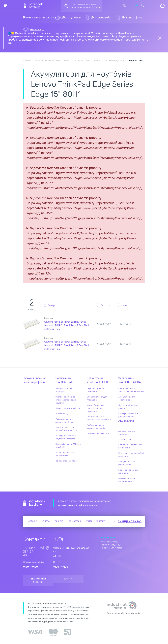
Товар (51, 305)
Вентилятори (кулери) (66, 461)
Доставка (32, 521)
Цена (124, 305)
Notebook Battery (34, 503)
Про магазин (74, 521)
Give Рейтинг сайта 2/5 (105, 537)
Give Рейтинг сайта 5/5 (114, 537)
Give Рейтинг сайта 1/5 (102, 537)
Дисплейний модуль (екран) (128, 407)
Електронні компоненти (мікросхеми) (130, 446)
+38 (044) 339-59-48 (30, 552)
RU (143, 6)
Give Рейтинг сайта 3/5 (108, 537)
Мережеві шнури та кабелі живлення (131, 455)
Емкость (105, 305)
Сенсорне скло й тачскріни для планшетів (99, 418)
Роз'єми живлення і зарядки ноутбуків (65, 420)
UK (137, 6)
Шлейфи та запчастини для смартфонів (129, 415)
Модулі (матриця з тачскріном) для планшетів (96, 408)
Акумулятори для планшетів (95, 390)
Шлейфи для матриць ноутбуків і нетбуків (66, 437)
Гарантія (58, 521)
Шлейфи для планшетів (98, 433)
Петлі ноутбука (63, 414)
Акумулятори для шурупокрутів (127, 480)
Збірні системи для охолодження (65, 454)
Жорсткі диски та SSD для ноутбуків (68, 446)
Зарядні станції (126, 439)
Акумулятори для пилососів (127, 433)
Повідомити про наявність (142, 321)
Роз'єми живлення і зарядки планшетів (96, 426)
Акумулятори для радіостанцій (127, 463)
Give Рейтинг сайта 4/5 (111, 537)
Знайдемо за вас (130, 522)
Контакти (101, 521)
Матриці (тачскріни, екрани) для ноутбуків (66, 429)
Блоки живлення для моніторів (128, 471)
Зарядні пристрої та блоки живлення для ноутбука (66, 400)
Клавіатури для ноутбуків (68, 408)
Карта (68, 579)
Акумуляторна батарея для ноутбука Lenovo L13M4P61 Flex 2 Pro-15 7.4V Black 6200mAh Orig (67, 326)
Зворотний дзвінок (38, 580)
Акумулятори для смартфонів (127, 398)
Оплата (46, 521)
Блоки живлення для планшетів (97, 398)
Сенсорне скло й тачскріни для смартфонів (131, 390)
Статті (88, 521)
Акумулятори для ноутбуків (64, 390)
